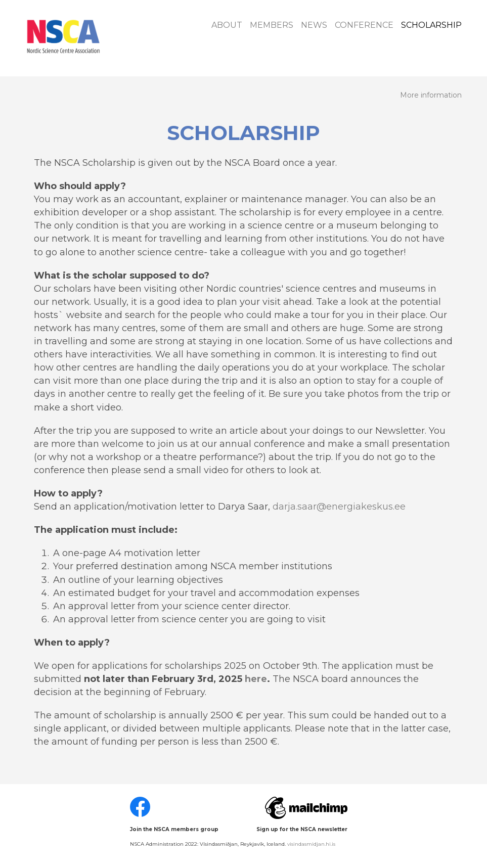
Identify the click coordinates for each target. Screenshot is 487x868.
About (227, 25)
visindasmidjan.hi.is (311, 844)
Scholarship (431, 25)
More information (431, 95)
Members (272, 25)
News (314, 25)
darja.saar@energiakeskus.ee (339, 507)
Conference (364, 25)
